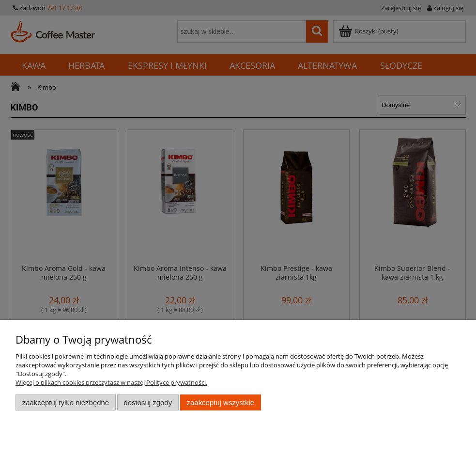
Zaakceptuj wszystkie (221, 402)
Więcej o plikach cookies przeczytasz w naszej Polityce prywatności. (111, 382)
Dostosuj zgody (148, 402)
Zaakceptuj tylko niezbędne (66, 402)
